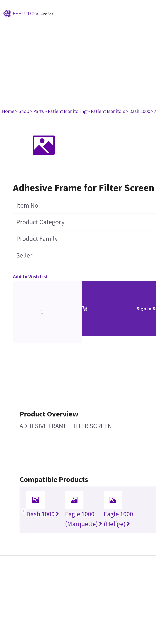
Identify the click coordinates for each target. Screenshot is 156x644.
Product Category (40, 222)
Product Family (37, 239)
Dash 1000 (43, 514)
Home (8, 111)
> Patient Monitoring (66, 111)
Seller (24, 255)
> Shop (22, 111)
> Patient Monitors (106, 111)
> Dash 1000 (138, 111)
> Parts (37, 111)
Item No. (28, 205)
